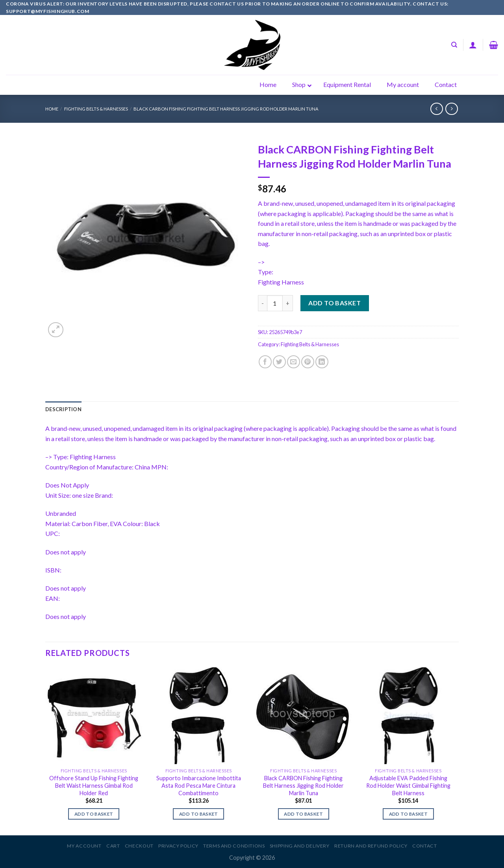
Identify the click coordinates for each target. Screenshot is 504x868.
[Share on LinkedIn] (322, 362)
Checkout (139, 846)
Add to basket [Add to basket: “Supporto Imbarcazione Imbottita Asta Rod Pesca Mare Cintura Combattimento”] (199, 814)
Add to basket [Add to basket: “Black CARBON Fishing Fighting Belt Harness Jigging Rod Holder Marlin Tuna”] (303, 814)
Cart (113, 846)
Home (52, 109)
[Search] (454, 45)
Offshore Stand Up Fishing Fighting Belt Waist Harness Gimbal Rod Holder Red (94, 785)
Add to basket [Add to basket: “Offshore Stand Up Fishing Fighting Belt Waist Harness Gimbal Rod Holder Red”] (94, 814)
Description (63, 409)
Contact (424, 846)
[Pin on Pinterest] (308, 362)
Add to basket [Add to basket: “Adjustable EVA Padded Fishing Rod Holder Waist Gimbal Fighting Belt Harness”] (409, 814)
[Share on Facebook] (265, 362)
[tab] (63, 409)
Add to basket (334, 303)
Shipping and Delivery (300, 846)
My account (84, 846)
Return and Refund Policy (371, 846)
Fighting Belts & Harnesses (96, 109)
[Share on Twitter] (279, 362)
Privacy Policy (178, 846)
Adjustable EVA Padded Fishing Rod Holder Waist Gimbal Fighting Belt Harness (408, 785)
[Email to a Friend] (294, 362)
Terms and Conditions (234, 846)
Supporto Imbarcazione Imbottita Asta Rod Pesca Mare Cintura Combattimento (199, 785)
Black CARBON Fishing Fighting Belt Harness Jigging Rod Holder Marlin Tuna (226, 109)
